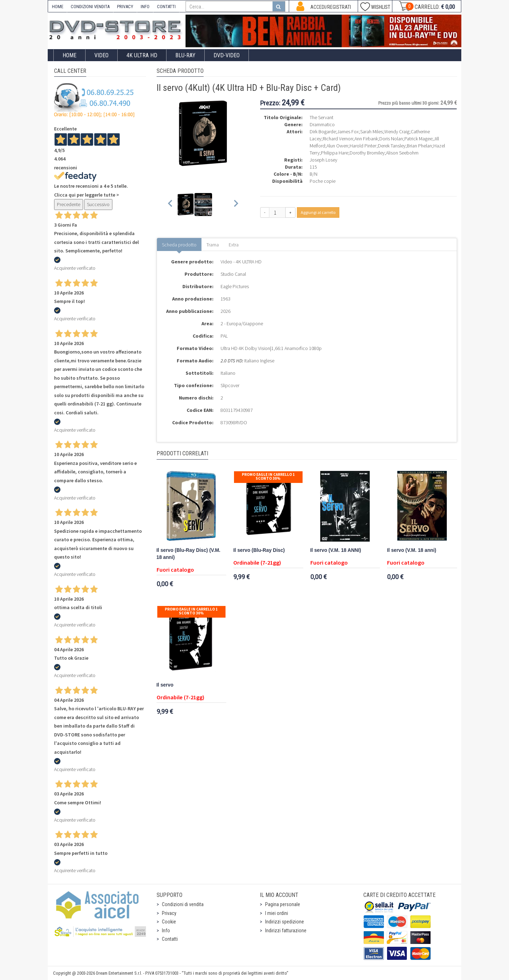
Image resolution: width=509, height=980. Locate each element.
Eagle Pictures (235, 286)
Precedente (69, 204)
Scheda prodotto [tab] (179, 245)
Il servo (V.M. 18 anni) (412, 550)
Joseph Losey (323, 160)
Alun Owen (337, 146)
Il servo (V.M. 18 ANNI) (336, 550)
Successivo (98, 204)
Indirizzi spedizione (285, 922)
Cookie (169, 922)
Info (166, 931)
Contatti (170, 939)
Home (69, 55)
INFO (145, 7)
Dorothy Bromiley (367, 153)
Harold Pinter (363, 146)
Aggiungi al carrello (318, 212)
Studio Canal (233, 274)
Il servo (165, 685)
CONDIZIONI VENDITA (90, 7)
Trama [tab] (213, 245)
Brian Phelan (419, 146)
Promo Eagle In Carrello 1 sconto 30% (268, 476)
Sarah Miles (371, 132)
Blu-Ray (185, 55)
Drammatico (322, 124)
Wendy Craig (397, 132)
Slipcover (230, 385)
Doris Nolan (391, 139)
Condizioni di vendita (183, 904)
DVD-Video (227, 55)
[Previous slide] (171, 205)
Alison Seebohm (402, 153)
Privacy (169, 913)
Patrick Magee (418, 139)
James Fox (348, 132)
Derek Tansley (392, 146)
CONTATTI (166, 7)
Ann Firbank (366, 139)
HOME (58, 7)
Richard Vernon (338, 139)
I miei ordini (277, 913)
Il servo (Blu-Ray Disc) (259, 550)
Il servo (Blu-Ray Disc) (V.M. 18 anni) (189, 554)
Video (101, 55)
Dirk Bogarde (323, 132)
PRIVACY (125, 7)
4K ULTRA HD (142, 55)
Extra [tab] (234, 245)
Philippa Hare (335, 153)
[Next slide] (236, 205)
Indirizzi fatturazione (286, 931)
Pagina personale (283, 904)
